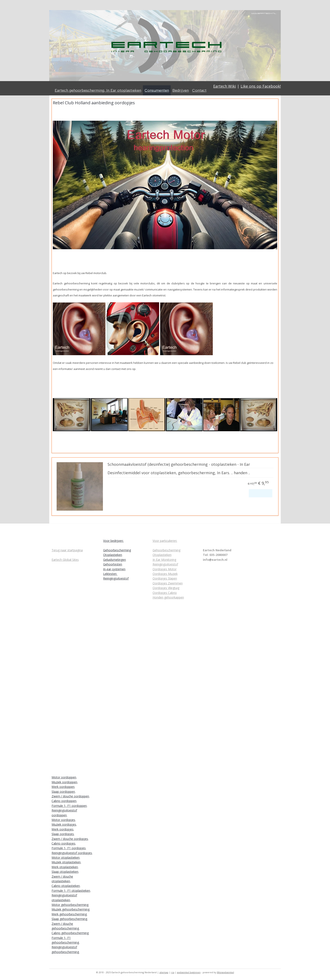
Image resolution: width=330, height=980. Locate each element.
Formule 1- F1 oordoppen (69, 806)
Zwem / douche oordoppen (70, 796)
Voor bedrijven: (113, 541)
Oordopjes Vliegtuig (166, 588)
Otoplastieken (113, 555)
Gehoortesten (113, 564)
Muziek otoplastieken (66, 862)
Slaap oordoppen (63, 792)
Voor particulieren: (165, 541)
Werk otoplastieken (65, 867)
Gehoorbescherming (117, 550)
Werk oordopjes (63, 829)
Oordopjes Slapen (165, 578)
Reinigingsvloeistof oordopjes (72, 853)
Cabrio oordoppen (64, 801)
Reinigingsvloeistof (116, 578)
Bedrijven (181, 90)
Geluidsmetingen (114, 560)
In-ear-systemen (114, 569)
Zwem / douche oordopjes (70, 839)
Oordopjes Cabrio (165, 593)
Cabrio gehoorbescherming (70, 933)
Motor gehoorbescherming (70, 905)
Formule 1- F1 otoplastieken (71, 891)
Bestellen (261, 493)
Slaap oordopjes (63, 834)
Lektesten (110, 574)
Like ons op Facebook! (261, 86)
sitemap (164, 972)
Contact (199, 90)
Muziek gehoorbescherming (71, 909)
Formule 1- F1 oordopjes (69, 848)
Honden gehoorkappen (168, 597)
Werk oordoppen (63, 787)
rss (173, 972)
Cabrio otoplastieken (66, 886)
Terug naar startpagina (67, 550)
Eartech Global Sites (65, 560)
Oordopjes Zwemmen (168, 583)
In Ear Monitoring (164, 560)
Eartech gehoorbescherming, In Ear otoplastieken (98, 90)
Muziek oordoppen (64, 782)
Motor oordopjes (63, 820)
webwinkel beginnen (189, 972)
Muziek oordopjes (64, 824)
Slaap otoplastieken (65, 872)
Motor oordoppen (64, 777)
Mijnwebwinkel (226, 972)
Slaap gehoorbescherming (69, 919)
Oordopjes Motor (165, 569)
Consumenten (157, 90)
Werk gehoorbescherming (69, 914)
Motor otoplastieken (66, 857)
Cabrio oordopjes (63, 843)
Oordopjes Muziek (165, 574)
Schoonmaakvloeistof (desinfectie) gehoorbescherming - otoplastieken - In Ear (179, 465)
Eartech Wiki (225, 86)
